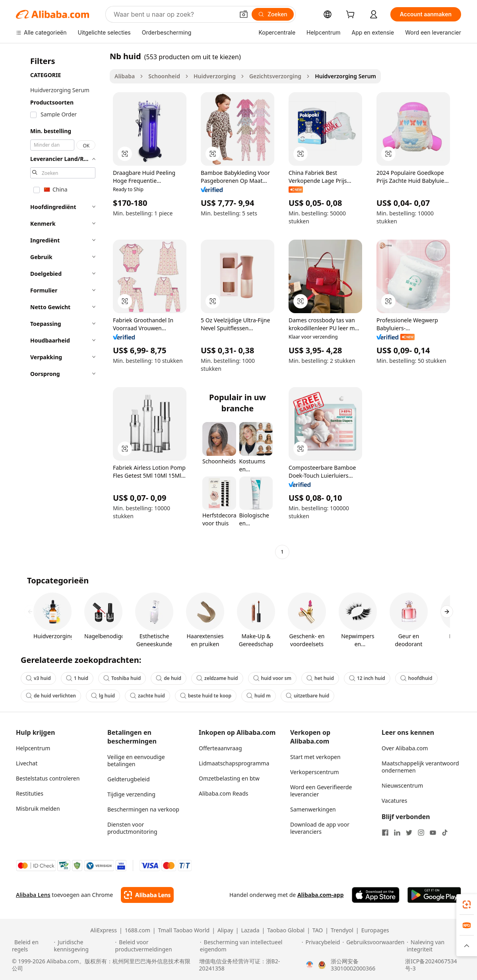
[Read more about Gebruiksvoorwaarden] (373, 946)
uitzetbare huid (308, 696)
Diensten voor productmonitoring (132, 828)
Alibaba (125, 76)
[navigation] (60, 305)
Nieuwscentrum (402, 785)
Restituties (30, 793)
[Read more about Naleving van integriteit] (436, 946)
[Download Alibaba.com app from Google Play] (434, 895)
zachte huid (147, 696)
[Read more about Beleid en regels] (32, 946)
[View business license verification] (310, 965)
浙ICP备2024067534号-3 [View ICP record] (431, 965)
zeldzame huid (217, 678)
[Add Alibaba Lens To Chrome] (147, 895)
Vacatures (394, 801)
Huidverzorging (215, 76)
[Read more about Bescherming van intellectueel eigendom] (250, 946)
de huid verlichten (51, 696)
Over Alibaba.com (405, 748)
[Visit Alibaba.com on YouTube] (433, 833)
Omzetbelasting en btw (229, 778)
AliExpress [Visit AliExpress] (104, 930)
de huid (169, 678)
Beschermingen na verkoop (143, 809)
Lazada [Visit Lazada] (250, 930)
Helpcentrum (33, 748)
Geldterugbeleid (129, 779)
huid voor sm (272, 678)
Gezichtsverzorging (275, 76)
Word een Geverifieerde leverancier (321, 791)
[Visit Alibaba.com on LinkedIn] (397, 833)
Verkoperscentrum (315, 772)
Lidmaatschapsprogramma (234, 763)
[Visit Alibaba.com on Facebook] (385, 833)
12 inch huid (367, 678)
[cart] (352, 15)
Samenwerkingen (313, 809)
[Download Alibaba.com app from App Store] (376, 895)
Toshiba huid (122, 678)
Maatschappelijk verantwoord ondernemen (420, 767)
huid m (259, 696)
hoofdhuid (416, 678)
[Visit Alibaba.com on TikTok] (445, 833)
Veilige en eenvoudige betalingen (136, 760)
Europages (375, 930)
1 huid (77, 678)
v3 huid (38, 678)
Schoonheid (164, 76)
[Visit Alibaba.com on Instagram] (421, 833)
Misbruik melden (38, 809)
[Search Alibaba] (173, 14)
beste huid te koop (206, 696)
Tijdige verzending (131, 794)
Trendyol (342, 930)
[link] (467, 904)
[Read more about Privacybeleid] (321, 946)
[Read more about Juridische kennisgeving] (83, 946)
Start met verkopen (315, 757)
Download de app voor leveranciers (320, 828)
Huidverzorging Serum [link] (345, 76)
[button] (244, 14)
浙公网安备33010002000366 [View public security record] (353, 965)
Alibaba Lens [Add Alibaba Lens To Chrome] (33, 895)
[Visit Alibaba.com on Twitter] (409, 833)
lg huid (103, 696)
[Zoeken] (273, 14)
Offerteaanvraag (220, 748)
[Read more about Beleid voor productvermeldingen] (156, 946)
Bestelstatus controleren (48, 778)
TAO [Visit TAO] (318, 930)
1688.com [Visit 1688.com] (138, 930)
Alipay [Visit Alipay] (225, 930)
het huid (320, 678)
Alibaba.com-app (321, 895)
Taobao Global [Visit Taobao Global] (286, 930)
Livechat (27, 763)
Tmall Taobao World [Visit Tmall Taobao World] (184, 930)
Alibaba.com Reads (224, 793)
